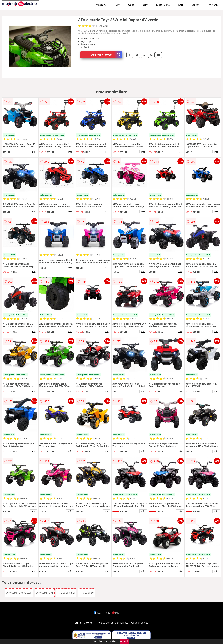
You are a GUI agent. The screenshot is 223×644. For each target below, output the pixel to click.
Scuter (195, 5)
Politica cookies (139, 623)
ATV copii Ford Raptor (19, 593)
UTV (145, 5)
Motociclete (163, 5)
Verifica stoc (106, 55)
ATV (117, 5)
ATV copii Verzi (66, 593)
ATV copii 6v (87, 593)
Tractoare (213, 5)
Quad (131, 5)
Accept (124, 641)
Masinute (101, 5)
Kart (181, 5)
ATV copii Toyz (45, 593)
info (34, 152)
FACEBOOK (102, 613)
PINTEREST (120, 613)
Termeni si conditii (84, 623)
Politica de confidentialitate (113, 623)
